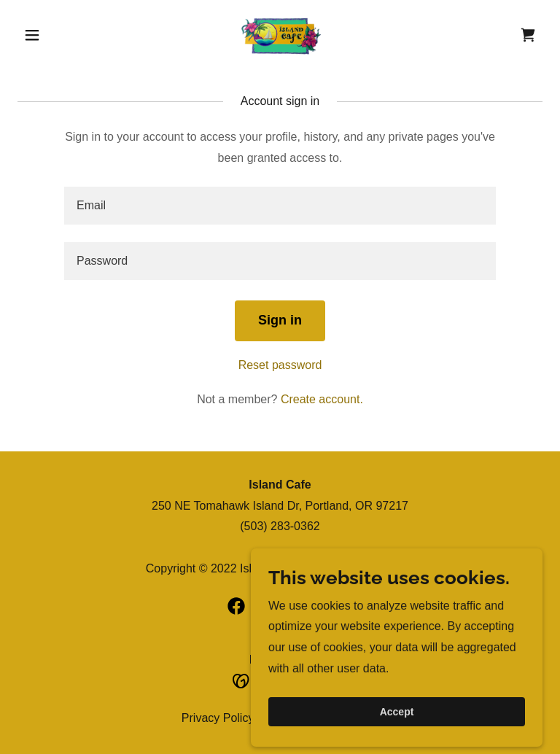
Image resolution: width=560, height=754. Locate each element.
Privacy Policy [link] (218, 718)
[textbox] (280, 206)
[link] (280, 35)
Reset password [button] (280, 365)
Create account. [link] (322, 399)
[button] (57, 35)
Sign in (280, 320)
